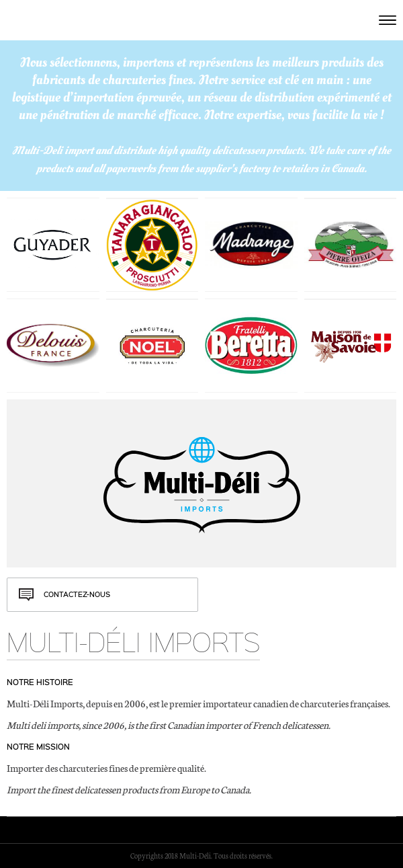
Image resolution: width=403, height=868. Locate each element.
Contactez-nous (77, 594)
